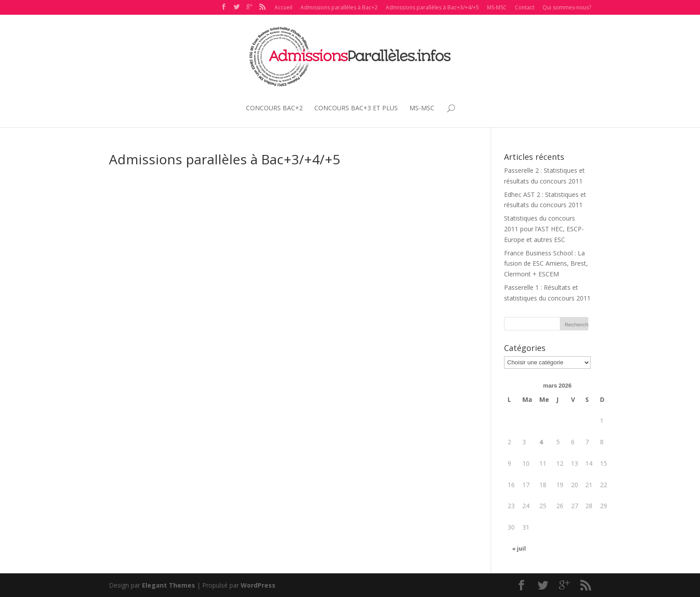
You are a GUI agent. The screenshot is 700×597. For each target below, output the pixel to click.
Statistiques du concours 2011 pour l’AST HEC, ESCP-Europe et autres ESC (544, 229)
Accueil (283, 7)
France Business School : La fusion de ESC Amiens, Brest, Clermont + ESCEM (546, 264)
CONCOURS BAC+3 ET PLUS (356, 108)
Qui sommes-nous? (567, 7)
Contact (525, 7)
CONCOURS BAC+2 (274, 108)
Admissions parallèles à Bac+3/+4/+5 (432, 7)
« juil (519, 549)
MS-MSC (497, 7)
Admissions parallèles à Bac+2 (339, 7)
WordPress (258, 585)
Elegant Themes (169, 585)
